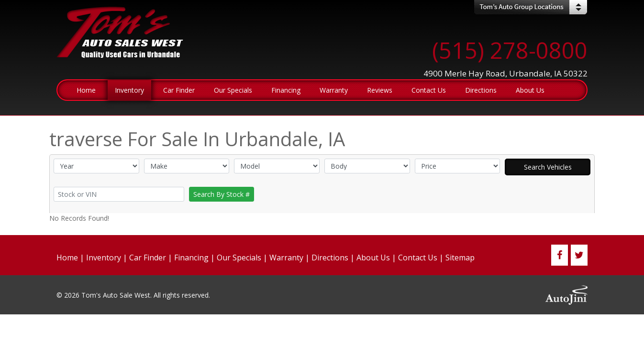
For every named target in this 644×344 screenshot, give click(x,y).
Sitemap (460, 258)
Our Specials (239, 258)
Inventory (104, 258)
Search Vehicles (548, 167)
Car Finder (148, 258)
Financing (191, 258)
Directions (330, 258)
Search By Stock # (222, 194)
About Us (373, 258)
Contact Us (418, 258)
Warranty (286, 258)
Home (67, 258)
